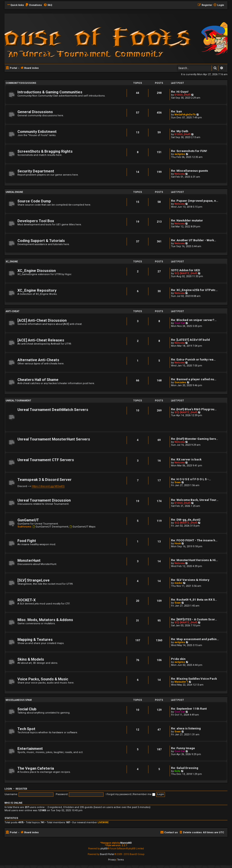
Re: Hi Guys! (180, 92)
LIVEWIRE (103, 822)
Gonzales (180, 382)
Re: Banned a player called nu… (194, 379)
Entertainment (30, 749)
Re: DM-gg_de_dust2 (186, 520)
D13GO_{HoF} (182, 95)
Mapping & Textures (35, 640)
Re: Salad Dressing (185, 768)
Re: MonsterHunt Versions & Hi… (195, 560)
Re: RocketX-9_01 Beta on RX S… (194, 600)
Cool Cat (180, 323)
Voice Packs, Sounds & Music (43, 679)
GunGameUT (28, 520)
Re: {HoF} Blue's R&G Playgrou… (194, 409)
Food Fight (27, 541)
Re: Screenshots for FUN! (189, 151)
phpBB (104, 849)
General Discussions (35, 112)
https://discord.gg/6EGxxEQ (48, 486)
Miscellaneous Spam (19, 700)
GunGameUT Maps (82, 527)
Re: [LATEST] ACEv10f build (190, 340)
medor (178, 583)
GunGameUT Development (50, 527)
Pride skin (178, 659)
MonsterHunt (29, 561)
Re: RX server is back (186, 459)
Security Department (36, 171)
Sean (178, 482)
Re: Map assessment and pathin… (195, 639)
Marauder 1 (181, 682)
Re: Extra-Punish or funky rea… (193, 359)
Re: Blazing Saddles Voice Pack (194, 679)
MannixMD (126, 843)
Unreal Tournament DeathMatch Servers (53, 410)
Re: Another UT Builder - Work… (194, 240)
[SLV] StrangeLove (34, 580)
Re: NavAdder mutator (187, 220)
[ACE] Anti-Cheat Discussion (42, 320)
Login (8, 789)
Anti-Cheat (13, 311)
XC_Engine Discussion (37, 271)
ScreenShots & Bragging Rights (45, 151)
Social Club (27, 709)
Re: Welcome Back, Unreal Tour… (195, 500)
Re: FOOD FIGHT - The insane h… (194, 540)
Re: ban (176, 111)
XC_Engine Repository (37, 290)
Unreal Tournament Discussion (44, 500)
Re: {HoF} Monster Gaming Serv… (195, 439)
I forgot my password (118, 794)
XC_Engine (12, 262)
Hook (178, 543)
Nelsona (180, 174)
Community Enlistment (37, 132)
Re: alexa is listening (186, 728)
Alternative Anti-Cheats (38, 360)
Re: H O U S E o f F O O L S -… (191, 479)
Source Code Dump (34, 201)
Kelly (177, 771)
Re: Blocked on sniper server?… (194, 320)
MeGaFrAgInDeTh (185, 115)
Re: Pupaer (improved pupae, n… (195, 201)
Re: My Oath (180, 131)
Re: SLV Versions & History (190, 580)
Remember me (144, 794)
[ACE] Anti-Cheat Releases (41, 340)
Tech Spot (26, 729)
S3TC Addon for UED (186, 270)
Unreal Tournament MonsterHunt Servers (54, 439)
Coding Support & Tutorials (41, 241)
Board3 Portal (107, 854)
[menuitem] (34, 5)
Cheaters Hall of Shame (38, 380)
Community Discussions (21, 83)
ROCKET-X (27, 600)
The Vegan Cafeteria (36, 768)
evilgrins (180, 154)
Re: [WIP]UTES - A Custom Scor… (194, 619)
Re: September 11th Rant (189, 709)
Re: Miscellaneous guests (190, 171)
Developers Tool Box (36, 221)
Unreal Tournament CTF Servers (46, 460)
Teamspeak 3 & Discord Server (45, 480)
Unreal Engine (14, 192)
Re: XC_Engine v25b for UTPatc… (194, 290)
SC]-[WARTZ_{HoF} (186, 273)
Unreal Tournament (18, 401)
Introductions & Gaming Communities (50, 92)
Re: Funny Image (183, 748)
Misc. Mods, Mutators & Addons (45, 620)
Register (21, 789)
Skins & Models (31, 659)
